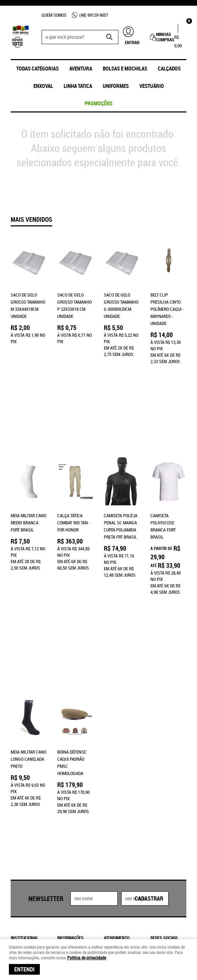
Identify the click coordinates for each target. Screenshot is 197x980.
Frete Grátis (70, 797)
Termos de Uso (72, 790)
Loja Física (22, 783)
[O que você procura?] (110, 37)
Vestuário (152, 86)
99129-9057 (94, 15)
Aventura (81, 68)
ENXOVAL (43, 86)
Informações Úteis (70, 762)
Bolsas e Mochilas (125, 68)
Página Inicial (25, 769)
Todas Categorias (38, 68)
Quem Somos (54, 15)
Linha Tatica (78, 86)
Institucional (25, 758)
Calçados (169, 68)
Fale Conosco (25, 776)
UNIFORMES (116, 86)
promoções (98, 103)
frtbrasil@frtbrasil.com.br (133, 812)
